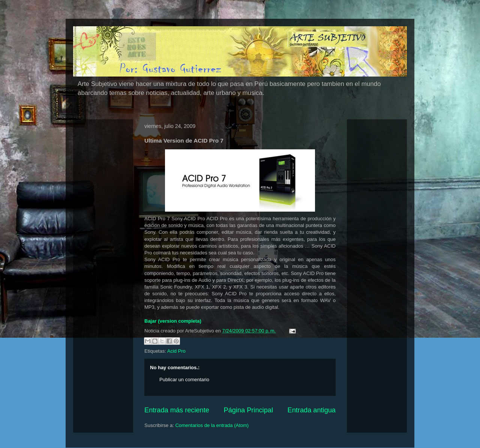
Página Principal (248, 410)
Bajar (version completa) (173, 321)
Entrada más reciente (177, 410)
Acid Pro (176, 351)
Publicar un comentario (184, 380)
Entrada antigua (312, 410)
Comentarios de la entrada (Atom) (212, 425)
